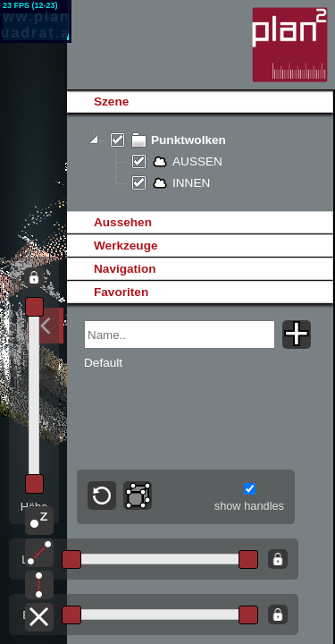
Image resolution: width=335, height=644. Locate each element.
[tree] (200, 162)
